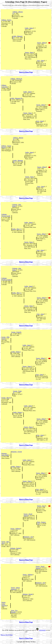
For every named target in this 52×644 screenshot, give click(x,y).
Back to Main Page (26, 72)
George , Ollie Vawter (5, 338)
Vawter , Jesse (41, 506)
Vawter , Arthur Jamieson (4, 604)
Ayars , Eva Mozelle (14, 611)
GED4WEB (42, 630)
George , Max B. (6, 398)
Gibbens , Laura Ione (5, 86)
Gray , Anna (41, 61)
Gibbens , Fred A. (6, 20)
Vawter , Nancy (29, 52)
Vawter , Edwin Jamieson (15, 588)
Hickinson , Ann (28, 537)
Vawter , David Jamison (28, 515)
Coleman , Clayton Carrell (6, 215)
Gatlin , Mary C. (17, 229)
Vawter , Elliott (42, 43)
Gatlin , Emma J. (16, 352)
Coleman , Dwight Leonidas (6, 279)
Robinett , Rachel (16, 548)
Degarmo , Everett (17, 452)
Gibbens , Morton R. (16, 79)
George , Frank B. (16, 332)
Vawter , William (15, 529)
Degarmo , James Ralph (5, 454)
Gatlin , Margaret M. (16, 98)
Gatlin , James (29, 28)
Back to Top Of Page (7, 635)
